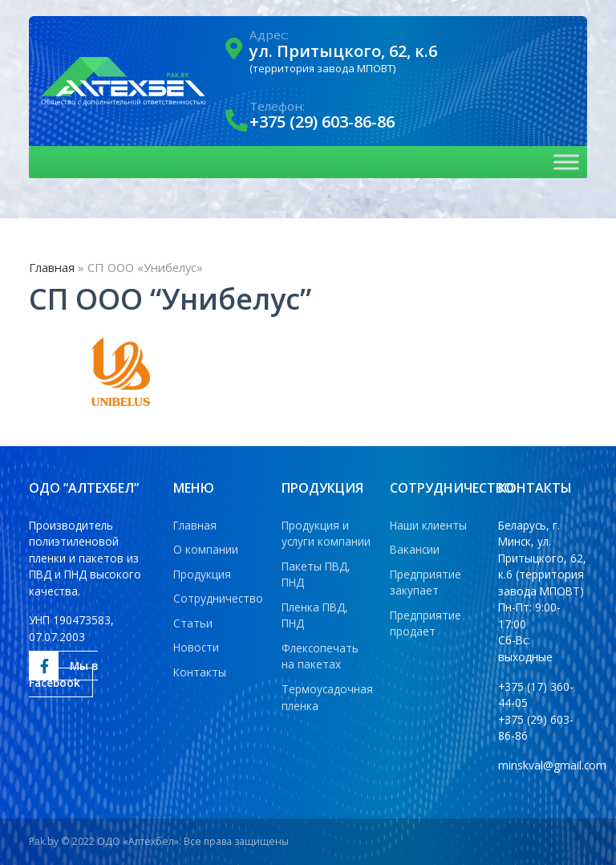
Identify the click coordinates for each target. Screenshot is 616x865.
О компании (206, 549)
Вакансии (415, 549)
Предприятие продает (426, 623)
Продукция (202, 574)
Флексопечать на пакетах (320, 656)
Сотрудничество (218, 598)
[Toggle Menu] (566, 162)
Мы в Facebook (63, 671)
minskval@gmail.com (552, 765)
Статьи (193, 623)
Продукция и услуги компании (326, 534)
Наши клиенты (428, 525)
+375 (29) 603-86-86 (322, 122)
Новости (196, 647)
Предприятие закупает (426, 583)
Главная (52, 267)
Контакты (200, 672)
